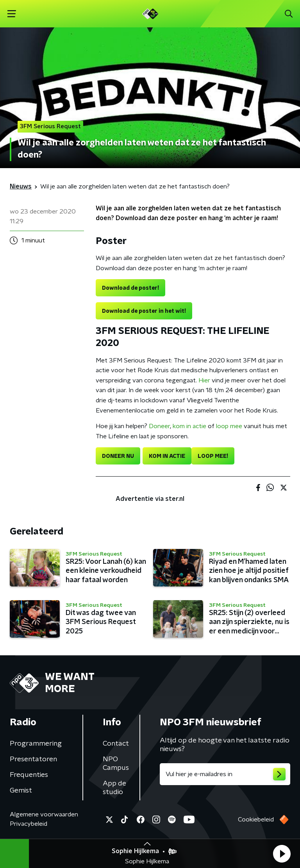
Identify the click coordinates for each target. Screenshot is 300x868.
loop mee (229, 426)
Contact (116, 744)
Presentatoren (33, 759)
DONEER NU (118, 456)
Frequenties (29, 775)
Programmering (36, 744)
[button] (282, 854)
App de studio (114, 788)
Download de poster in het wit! (144, 311)
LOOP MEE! (213, 456)
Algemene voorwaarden (44, 814)
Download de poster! (130, 288)
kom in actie (189, 426)
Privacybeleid (29, 824)
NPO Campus (116, 764)
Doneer (159, 426)
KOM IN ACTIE (167, 456)
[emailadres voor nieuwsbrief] (225, 774)
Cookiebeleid (256, 820)
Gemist (21, 791)
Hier (204, 380)
